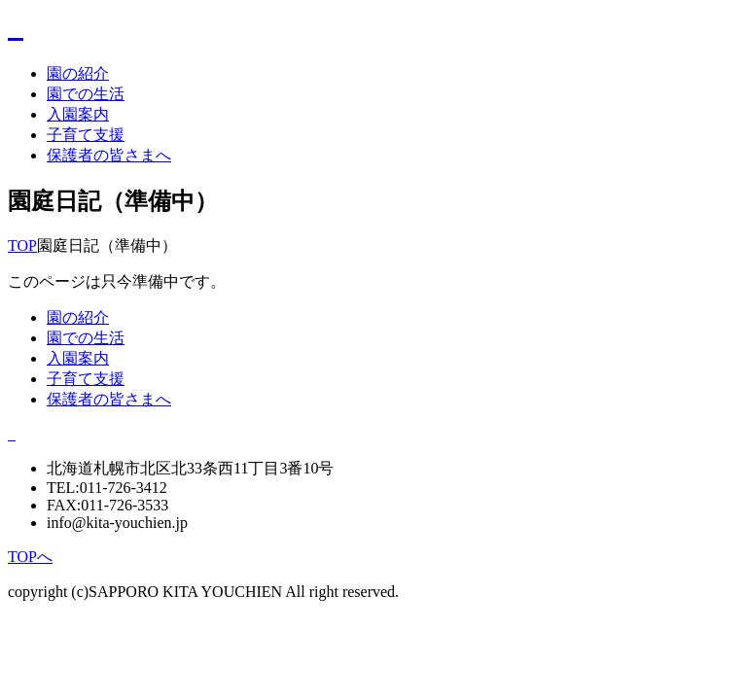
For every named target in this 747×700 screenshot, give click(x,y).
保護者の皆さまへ (109, 155)
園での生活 (86, 94)
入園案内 (78, 114)
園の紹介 (78, 73)
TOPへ (30, 557)
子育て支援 (86, 135)
